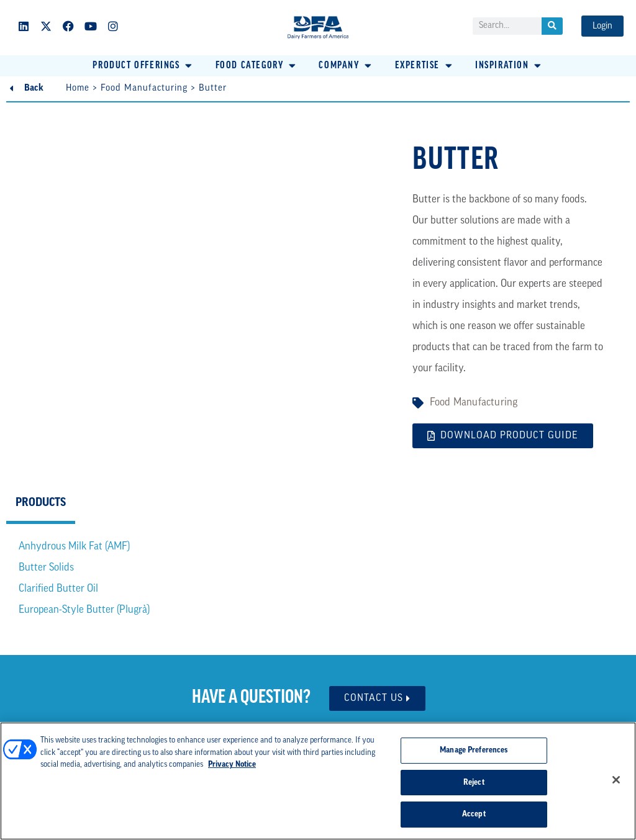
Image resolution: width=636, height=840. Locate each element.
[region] (318, 781)
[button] (143, 66)
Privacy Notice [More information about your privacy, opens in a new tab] (232, 765)
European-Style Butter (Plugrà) (84, 610)
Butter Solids (46, 568)
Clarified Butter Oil (58, 589)
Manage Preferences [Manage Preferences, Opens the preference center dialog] (474, 750)
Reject (474, 783)
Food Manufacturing (144, 88)
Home (78, 88)
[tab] (41, 505)
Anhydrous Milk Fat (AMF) (74, 547)
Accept (474, 814)
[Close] (616, 780)
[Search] (552, 26)
